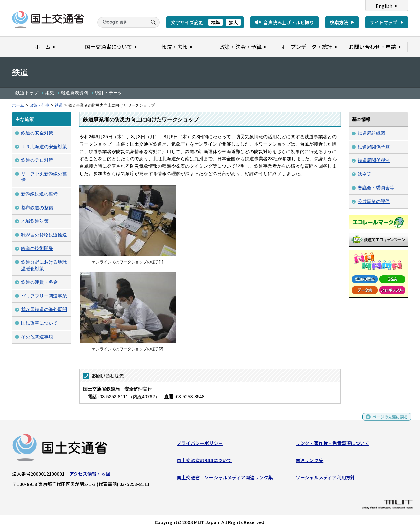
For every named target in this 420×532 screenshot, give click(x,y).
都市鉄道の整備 (37, 208)
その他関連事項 (37, 337)
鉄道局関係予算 (374, 147)
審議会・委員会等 (376, 188)
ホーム (18, 105)
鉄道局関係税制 (374, 160)
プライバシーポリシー (200, 444)
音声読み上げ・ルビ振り (289, 22)
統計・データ (109, 93)
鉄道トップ (27, 93)
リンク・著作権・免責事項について (332, 444)
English (384, 6)
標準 (216, 22)
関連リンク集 (309, 462)
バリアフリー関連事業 (44, 296)
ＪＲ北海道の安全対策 (44, 147)
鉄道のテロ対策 (37, 160)
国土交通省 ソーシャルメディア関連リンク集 (225, 479)
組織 (50, 93)
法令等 (365, 174)
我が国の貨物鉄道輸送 (44, 235)
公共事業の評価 (374, 201)
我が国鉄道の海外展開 (44, 309)
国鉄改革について (39, 323)
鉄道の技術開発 (37, 248)
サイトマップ (384, 22)
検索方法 (339, 22)
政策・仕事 (39, 105)
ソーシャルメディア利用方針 (325, 479)
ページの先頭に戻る (388, 421)
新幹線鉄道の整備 (39, 194)
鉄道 (59, 105)
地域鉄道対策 (35, 221)
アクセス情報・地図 (90, 475)
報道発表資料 (74, 93)
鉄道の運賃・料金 (39, 282)
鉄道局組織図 (371, 133)
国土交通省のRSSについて (204, 462)
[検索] (121, 22)
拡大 (233, 22)
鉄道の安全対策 (37, 133)
